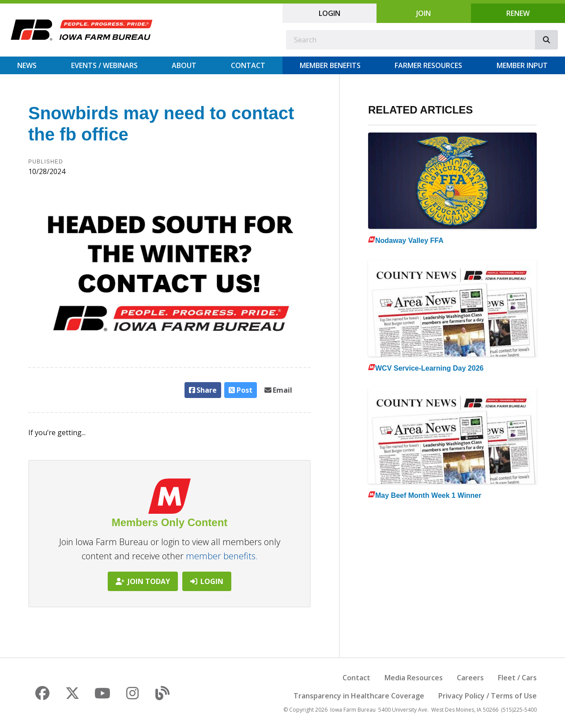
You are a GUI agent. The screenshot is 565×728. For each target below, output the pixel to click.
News (27, 65)
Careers (470, 678)
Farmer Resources (428, 65)
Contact (248, 65)
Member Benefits (330, 65)
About (184, 65)
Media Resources (414, 678)
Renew (518, 13)
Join (424, 13)
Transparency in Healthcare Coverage (359, 696)
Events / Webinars (104, 65)
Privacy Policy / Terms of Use (488, 696)
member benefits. (222, 556)
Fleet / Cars (517, 678)
